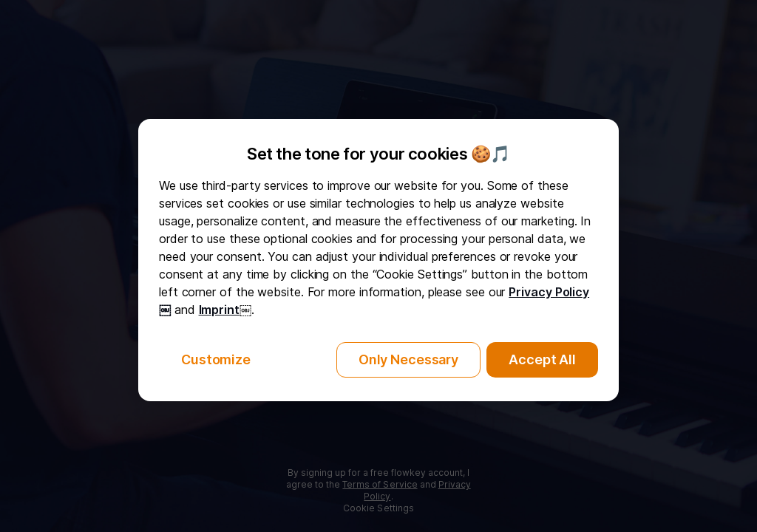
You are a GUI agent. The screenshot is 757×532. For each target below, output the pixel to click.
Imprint (219, 310)
